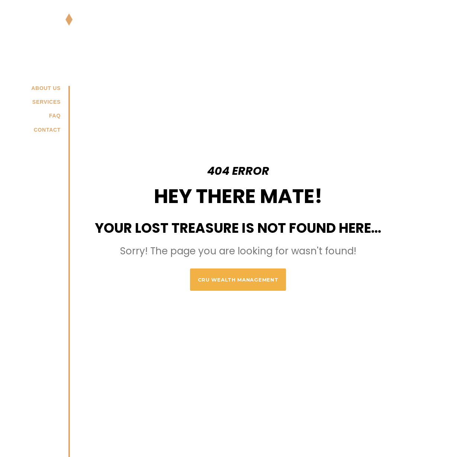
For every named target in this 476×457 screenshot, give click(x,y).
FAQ (55, 116)
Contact (47, 130)
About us (46, 88)
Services (46, 102)
